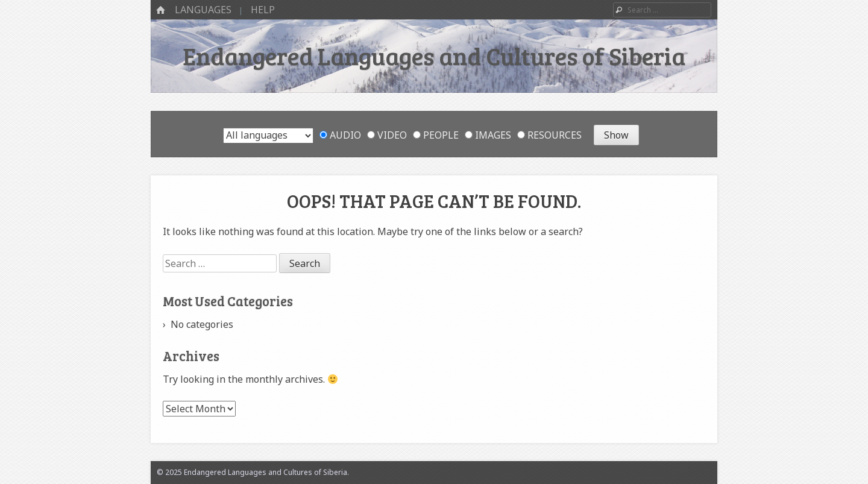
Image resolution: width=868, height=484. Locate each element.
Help (263, 10)
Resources (549, 135)
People (436, 135)
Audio (340, 135)
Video (387, 135)
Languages (203, 10)
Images (488, 135)
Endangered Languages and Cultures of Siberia (434, 55)
